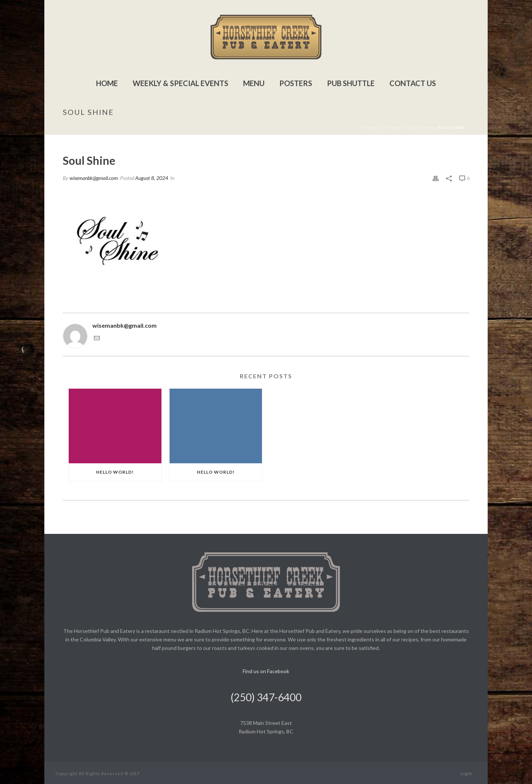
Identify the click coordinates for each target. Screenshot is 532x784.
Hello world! (115, 472)
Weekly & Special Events (180, 83)
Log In (466, 773)
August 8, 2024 (152, 178)
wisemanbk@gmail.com (94, 178)
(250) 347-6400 (266, 697)
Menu (254, 83)
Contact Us (413, 83)
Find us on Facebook (266, 671)
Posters (296, 83)
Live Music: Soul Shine (407, 127)
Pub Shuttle (351, 83)
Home (107, 83)
